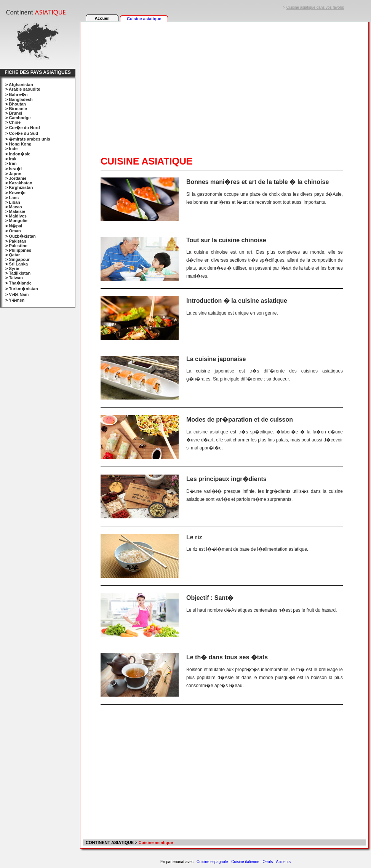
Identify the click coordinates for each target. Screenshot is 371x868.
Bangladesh (21, 99)
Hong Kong (20, 144)
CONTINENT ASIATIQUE (109, 842)
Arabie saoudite (25, 89)
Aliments (283, 862)
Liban (14, 202)
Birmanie (18, 109)
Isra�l (15, 169)
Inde (13, 149)
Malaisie (17, 211)
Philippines (20, 250)
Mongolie (18, 221)
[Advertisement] (189, 81)
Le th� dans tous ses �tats (227, 657)
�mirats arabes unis (29, 139)
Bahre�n (18, 94)
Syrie (14, 269)
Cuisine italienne (245, 862)
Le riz (194, 537)
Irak (13, 159)
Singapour (19, 259)
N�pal (15, 226)
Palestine (18, 246)
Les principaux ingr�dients (226, 479)
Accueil (102, 18)
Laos (14, 198)
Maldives (18, 216)
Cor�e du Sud (23, 133)
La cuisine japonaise (216, 359)
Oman (15, 231)
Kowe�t (17, 193)
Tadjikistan (20, 273)
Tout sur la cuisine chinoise (226, 240)
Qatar (14, 255)
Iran (13, 163)
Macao (15, 207)
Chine (15, 122)
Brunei (15, 113)
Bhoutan (17, 104)
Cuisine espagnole (212, 862)
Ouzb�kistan (22, 236)
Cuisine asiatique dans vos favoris (315, 7)
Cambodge (20, 118)
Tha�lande (20, 283)
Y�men (17, 300)
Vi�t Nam (19, 294)
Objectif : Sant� (210, 598)
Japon (15, 174)
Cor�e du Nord (24, 128)
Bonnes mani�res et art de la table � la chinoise (257, 182)
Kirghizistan (21, 187)
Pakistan (17, 241)
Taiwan (16, 278)
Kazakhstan (20, 183)
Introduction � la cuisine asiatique (237, 301)
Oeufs (268, 862)
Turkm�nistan (23, 289)
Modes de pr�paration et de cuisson (240, 420)
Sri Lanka (18, 264)
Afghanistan (21, 85)
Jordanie (18, 178)
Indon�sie (19, 154)
